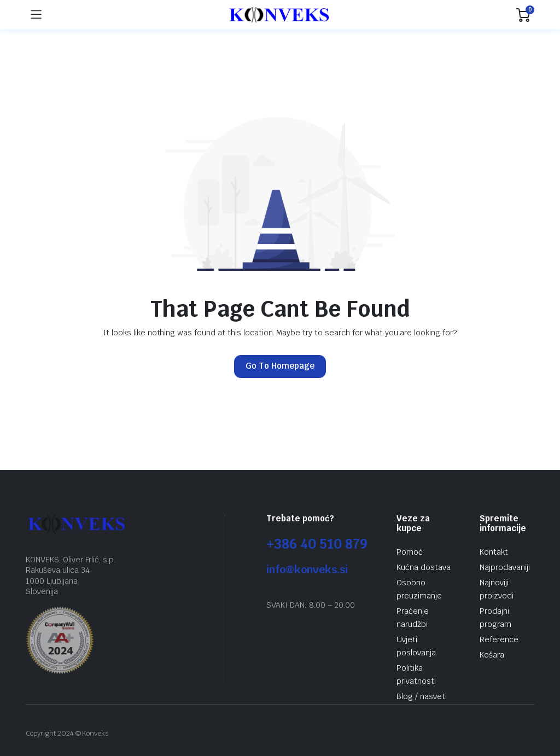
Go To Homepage (280, 366)
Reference (499, 639)
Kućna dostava (424, 567)
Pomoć (410, 552)
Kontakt (494, 552)
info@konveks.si (307, 570)
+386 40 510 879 (317, 544)
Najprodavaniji (505, 567)
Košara (492, 655)
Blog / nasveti (422, 696)
